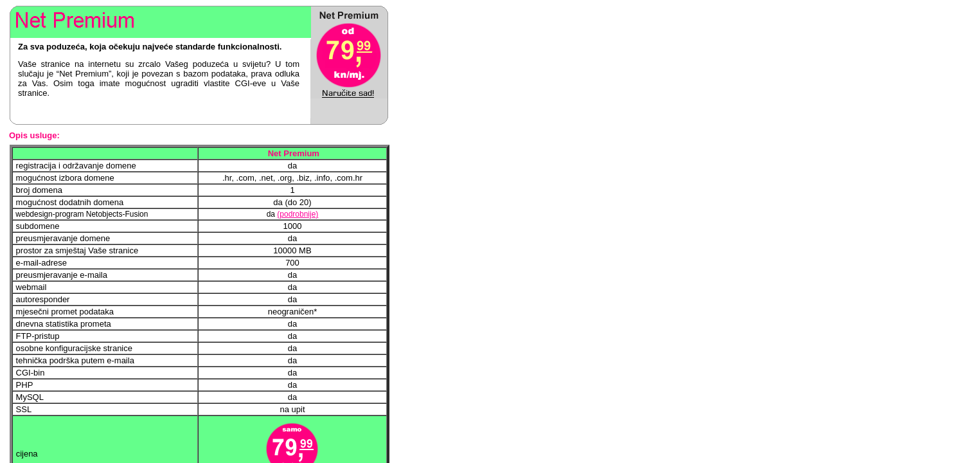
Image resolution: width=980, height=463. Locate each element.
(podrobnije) (298, 214)
